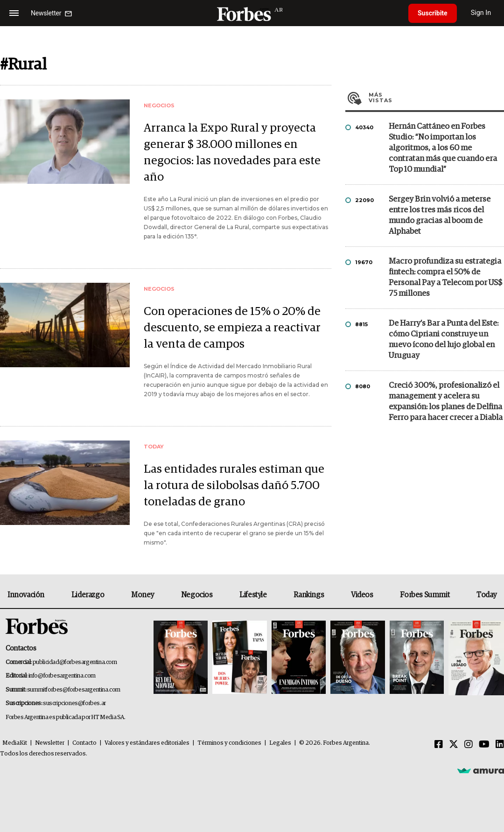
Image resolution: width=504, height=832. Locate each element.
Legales (280, 743)
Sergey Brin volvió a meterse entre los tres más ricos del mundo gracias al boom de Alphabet (440, 216)
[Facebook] (439, 745)
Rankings (309, 595)
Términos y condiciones (229, 743)
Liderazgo (88, 595)
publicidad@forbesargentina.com (75, 662)
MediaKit (15, 743)
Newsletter (50, 743)
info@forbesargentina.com (62, 676)
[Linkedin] (500, 745)
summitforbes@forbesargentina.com (74, 690)
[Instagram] (469, 745)
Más (436, 98)
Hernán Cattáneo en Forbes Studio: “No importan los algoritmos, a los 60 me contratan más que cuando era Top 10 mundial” (443, 148)
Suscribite (433, 13)
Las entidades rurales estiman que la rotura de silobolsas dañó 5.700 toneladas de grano (234, 486)
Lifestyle (253, 595)
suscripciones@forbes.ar (74, 703)
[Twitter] (454, 745)
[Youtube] (484, 745)
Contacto (84, 743)
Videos (362, 595)
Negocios (197, 595)
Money (143, 595)
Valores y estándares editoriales (147, 743)
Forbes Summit (425, 595)
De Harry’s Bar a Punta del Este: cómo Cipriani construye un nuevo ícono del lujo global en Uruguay (444, 340)
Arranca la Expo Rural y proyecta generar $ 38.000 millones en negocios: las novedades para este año (232, 153)
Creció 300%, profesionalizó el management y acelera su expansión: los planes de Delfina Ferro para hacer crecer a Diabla (446, 402)
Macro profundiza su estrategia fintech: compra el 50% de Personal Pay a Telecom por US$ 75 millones (445, 278)
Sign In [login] (481, 13)
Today (486, 595)
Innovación (26, 595)
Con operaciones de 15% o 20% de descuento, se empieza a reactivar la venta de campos (232, 328)
